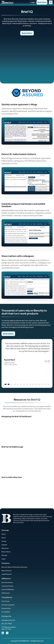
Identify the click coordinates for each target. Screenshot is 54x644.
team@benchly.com (8, 620)
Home (4, 534)
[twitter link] (7, 633)
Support (4, 545)
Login (33, 2)
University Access (7, 586)
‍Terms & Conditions (8, 605)
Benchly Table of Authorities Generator (14, 567)
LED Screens (6, 593)
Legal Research (7, 574)
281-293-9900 (7, 624)
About (4, 538)
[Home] (8, 2)
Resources (5, 548)
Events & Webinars (8, 589)
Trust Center (6, 601)
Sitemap (4, 555)
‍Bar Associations (7, 582)
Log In (4, 559)
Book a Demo (42, 2)
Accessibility (6, 612)
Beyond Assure (7, 571)
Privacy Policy (6, 608)
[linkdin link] (3, 633)
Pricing (4, 541)
